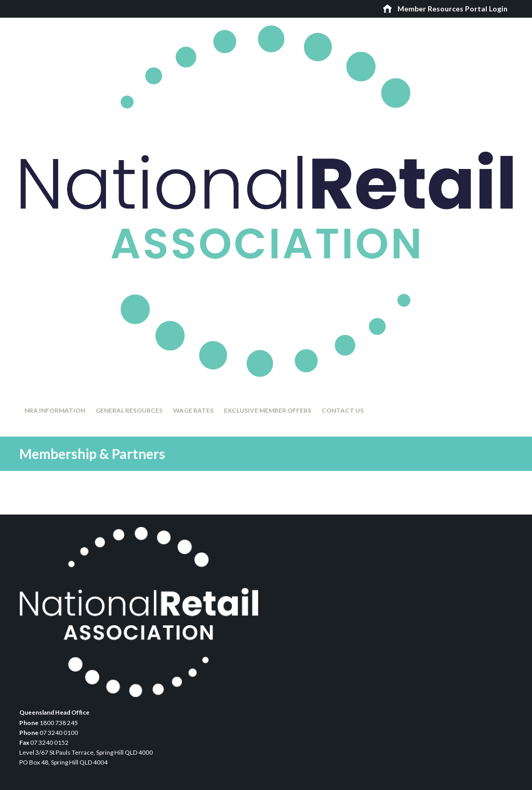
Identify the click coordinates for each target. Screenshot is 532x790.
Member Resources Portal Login (453, 9)
